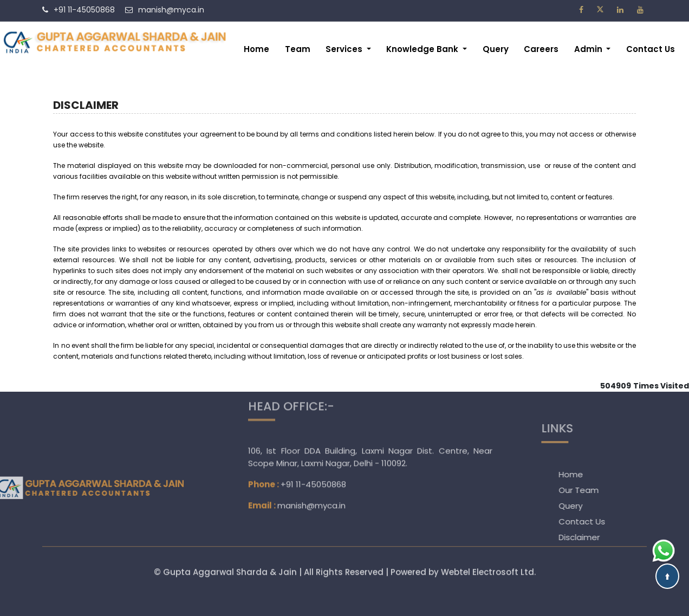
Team (298, 49)
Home (256, 49)
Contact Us (651, 49)
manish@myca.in (311, 466)
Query (496, 49)
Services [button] (345, 49)
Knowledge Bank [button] (423, 49)
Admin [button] (589, 49)
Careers (541, 49)
